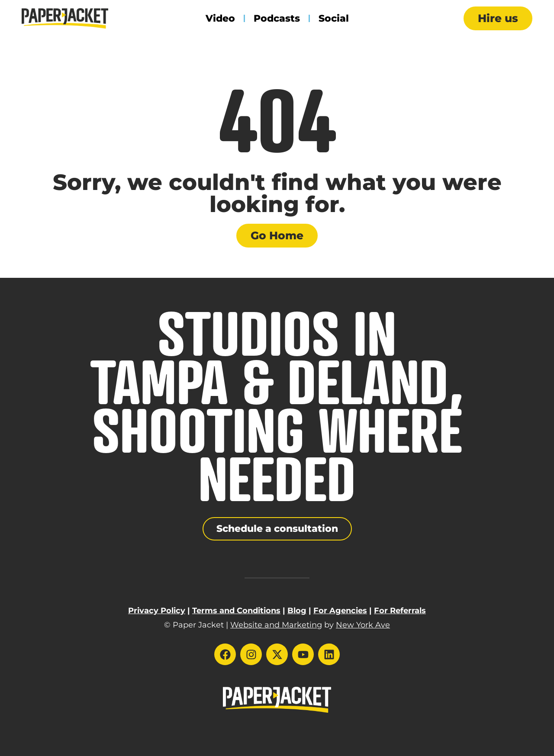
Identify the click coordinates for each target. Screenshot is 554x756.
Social (334, 18)
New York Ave (363, 625)
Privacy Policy (157, 611)
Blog (297, 611)
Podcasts (277, 18)
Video (220, 18)
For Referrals (400, 611)
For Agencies (340, 611)
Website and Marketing (276, 625)
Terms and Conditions (236, 611)
